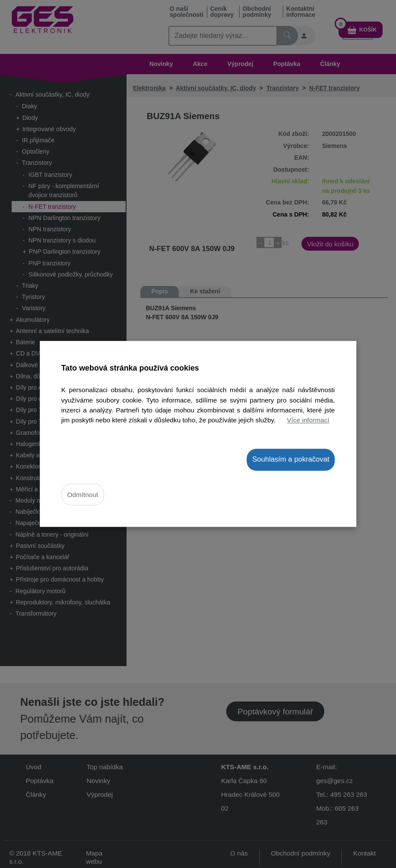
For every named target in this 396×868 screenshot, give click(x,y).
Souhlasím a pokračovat (291, 459)
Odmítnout (83, 495)
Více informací (308, 420)
